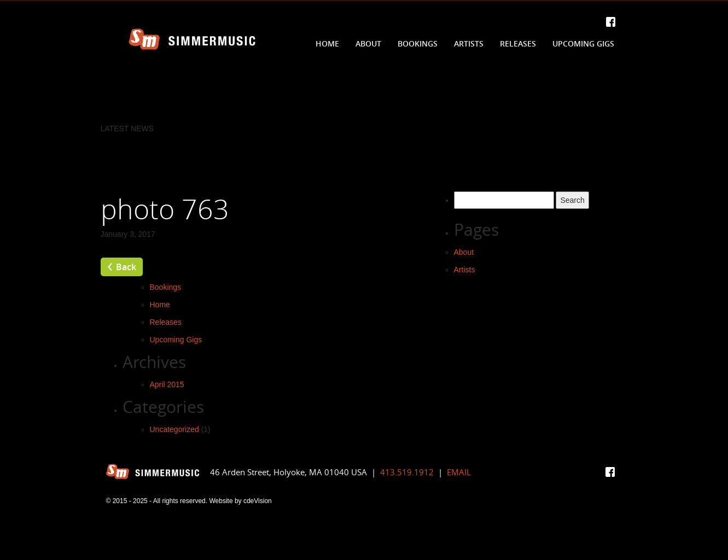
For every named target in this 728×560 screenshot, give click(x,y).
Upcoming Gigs (583, 43)
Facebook (611, 22)
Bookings (418, 43)
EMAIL (459, 472)
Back (126, 267)
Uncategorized (174, 429)
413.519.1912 (407, 472)
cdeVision (258, 501)
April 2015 (167, 384)
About (368, 43)
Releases (518, 43)
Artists (469, 43)
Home (327, 43)
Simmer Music (192, 40)
